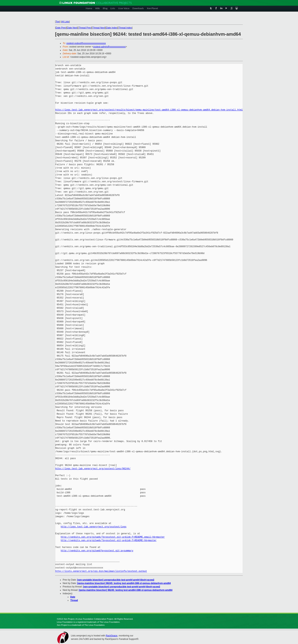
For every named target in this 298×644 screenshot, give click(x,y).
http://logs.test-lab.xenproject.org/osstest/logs (94, 527)
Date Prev (61, 28)
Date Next (72, 28)
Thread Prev (85, 28)
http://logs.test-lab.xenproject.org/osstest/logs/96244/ (93, 469)
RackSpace (111, 636)
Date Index (112, 28)
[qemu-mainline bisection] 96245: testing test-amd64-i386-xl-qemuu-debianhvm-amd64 (124, 583)
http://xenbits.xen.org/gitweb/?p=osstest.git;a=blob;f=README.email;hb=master (113, 537)
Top (57, 22)
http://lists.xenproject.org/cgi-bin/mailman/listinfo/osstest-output (101, 571)
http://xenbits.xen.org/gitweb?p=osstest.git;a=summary (97, 551)
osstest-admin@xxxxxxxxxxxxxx (109, 47)
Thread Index (125, 28)
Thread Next (99, 28)
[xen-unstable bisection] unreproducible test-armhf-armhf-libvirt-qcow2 (116, 580)
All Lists (65, 22)
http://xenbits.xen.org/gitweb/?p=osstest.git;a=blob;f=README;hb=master (109, 540)
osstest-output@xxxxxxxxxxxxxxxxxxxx (86, 43)
